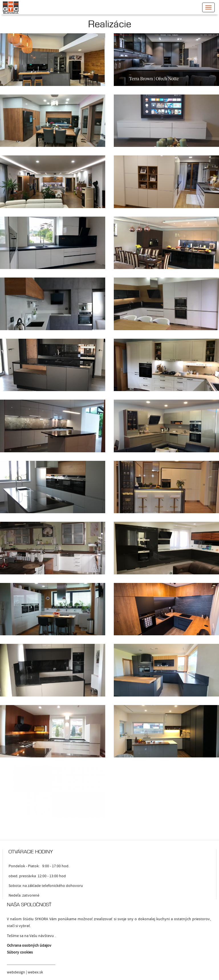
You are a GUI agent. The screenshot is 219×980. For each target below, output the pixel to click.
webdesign (16, 972)
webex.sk (35, 972)
